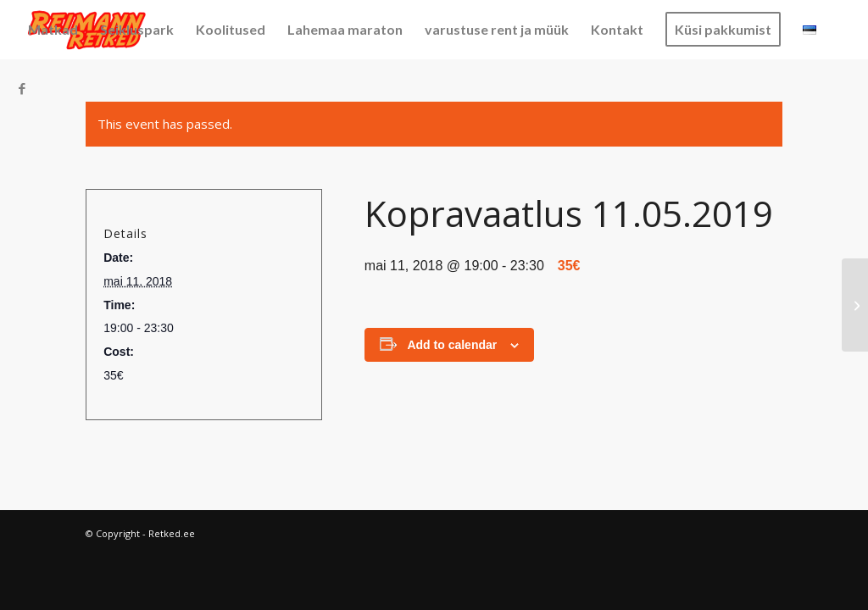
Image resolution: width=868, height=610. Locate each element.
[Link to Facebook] (22, 88)
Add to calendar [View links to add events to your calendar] (452, 345)
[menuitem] (53, 30)
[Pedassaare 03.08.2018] (855, 305)
